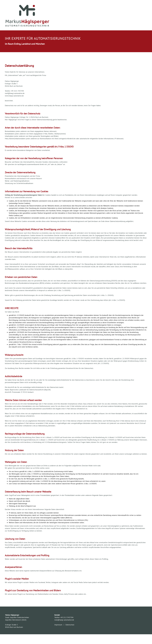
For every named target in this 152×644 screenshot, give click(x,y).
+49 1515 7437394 (17, 91)
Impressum (59, 625)
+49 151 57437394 (67, 617)
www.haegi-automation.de (14, 96)
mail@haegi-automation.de (15, 93)
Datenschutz (69, 625)
